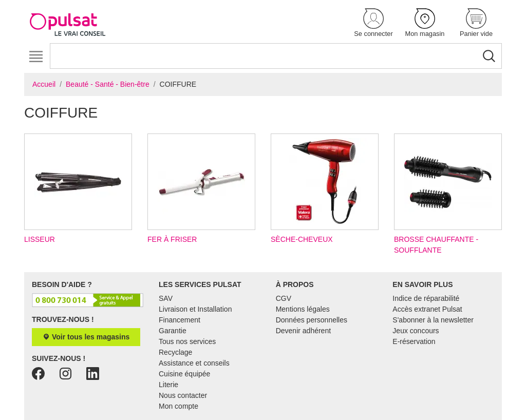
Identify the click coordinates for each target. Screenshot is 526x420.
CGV (284, 298)
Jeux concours (416, 331)
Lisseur (78, 188)
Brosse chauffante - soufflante (448, 194)
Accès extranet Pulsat (427, 309)
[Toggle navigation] (36, 57)
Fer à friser (201, 188)
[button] (373, 23)
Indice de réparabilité (426, 298)
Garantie (173, 331)
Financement (180, 320)
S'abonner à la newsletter (433, 320)
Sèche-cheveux (325, 188)
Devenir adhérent (303, 331)
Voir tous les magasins (86, 337)
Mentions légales (303, 309)
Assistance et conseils (194, 363)
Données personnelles (312, 320)
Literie (168, 385)
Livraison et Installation (195, 309)
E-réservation (414, 341)
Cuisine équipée (184, 374)
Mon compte (179, 406)
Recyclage (175, 352)
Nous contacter (183, 395)
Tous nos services (187, 341)
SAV (166, 298)
